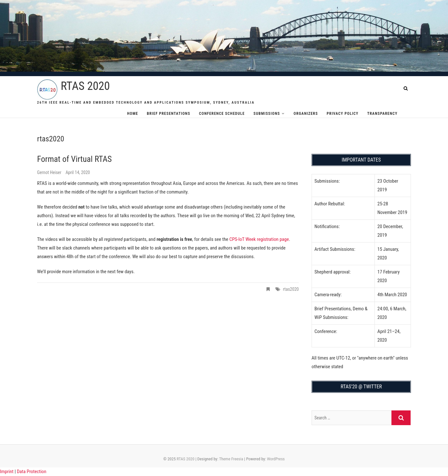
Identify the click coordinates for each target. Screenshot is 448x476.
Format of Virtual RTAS (74, 159)
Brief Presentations (169, 114)
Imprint (7, 472)
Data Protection (32, 472)
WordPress (276, 459)
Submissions (267, 114)
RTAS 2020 (85, 86)
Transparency (382, 114)
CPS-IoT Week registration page (259, 239)
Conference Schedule (222, 114)
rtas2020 (291, 289)
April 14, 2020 (78, 172)
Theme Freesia (231, 459)
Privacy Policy (343, 114)
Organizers (306, 114)
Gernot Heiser (50, 172)
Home (133, 114)
